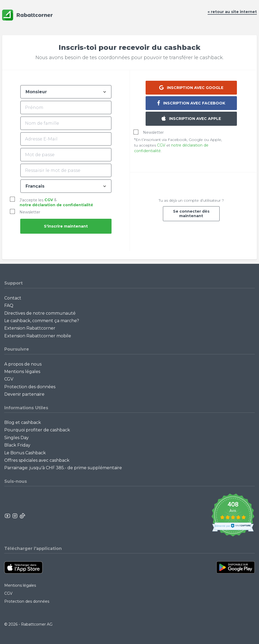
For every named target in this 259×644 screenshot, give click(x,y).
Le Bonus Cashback (25, 453)
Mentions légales (22, 372)
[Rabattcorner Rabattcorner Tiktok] (22, 516)
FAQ (9, 305)
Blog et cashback (23, 422)
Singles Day (17, 438)
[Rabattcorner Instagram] (15, 516)
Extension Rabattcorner (30, 328)
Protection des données (30, 387)
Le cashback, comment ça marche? (42, 321)
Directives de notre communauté (40, 313)
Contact (13, 298)
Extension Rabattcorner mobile (38, 336)
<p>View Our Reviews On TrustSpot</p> (233, 516)
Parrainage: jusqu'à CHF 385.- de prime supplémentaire (63, 468)
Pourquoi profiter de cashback (37, 430)
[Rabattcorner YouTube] (8, 516)
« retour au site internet (232, 12)
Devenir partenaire (24, 394)
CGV (49, 200)
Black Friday (17, 445)
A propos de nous (23, 364)
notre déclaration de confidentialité (56, 205)
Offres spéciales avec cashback (37, 460)
